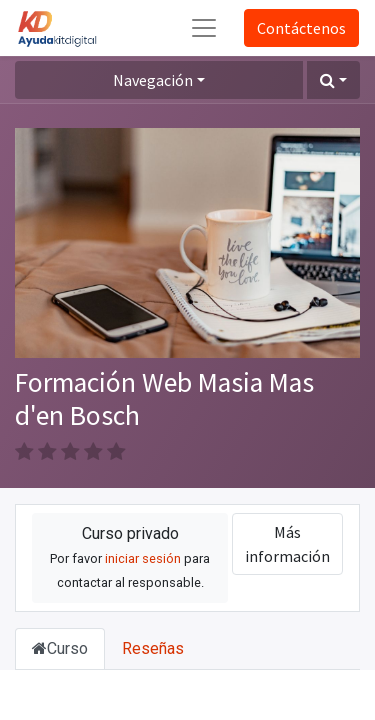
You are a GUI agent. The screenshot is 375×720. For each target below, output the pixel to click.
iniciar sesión (143, 558)
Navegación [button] (153, 80)
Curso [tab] (60, 648)
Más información (287, 544)
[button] (333, 80)
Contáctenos (301, 28)
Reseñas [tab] (153, 648)
